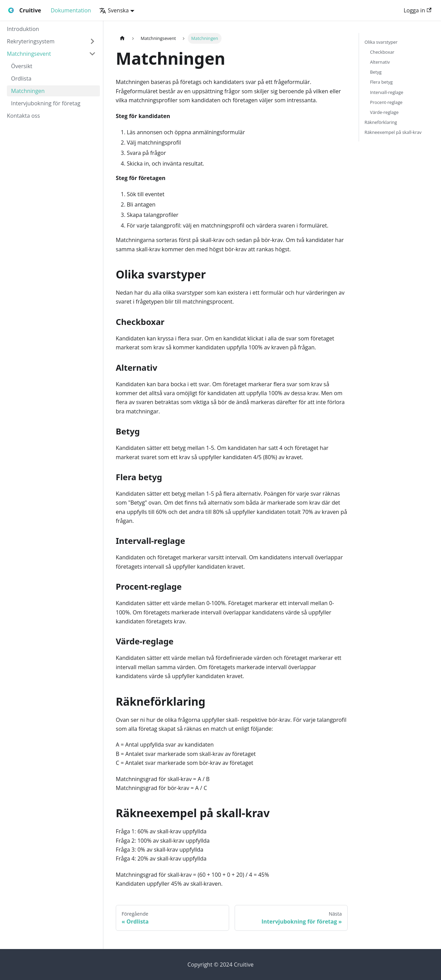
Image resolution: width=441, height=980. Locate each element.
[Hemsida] (122, 38)
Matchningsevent (29, 54)
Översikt (22, 66)
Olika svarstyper (381, 42)
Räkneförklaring (381, 122)
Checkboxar (382, 52)
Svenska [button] (114, 10)
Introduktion (23, 29)
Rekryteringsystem (31, 41)
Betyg (376, 72)
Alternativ (380, 62)
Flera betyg (381, 82)
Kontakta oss (23, 116)
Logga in (417, 10)
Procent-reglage (386, 102)
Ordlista (21, 78)
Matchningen (28, 91)
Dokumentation (71, 10)
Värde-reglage (384, 112)
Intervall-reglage (387, 92)
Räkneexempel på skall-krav (393, 132)
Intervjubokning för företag (46, 103)
